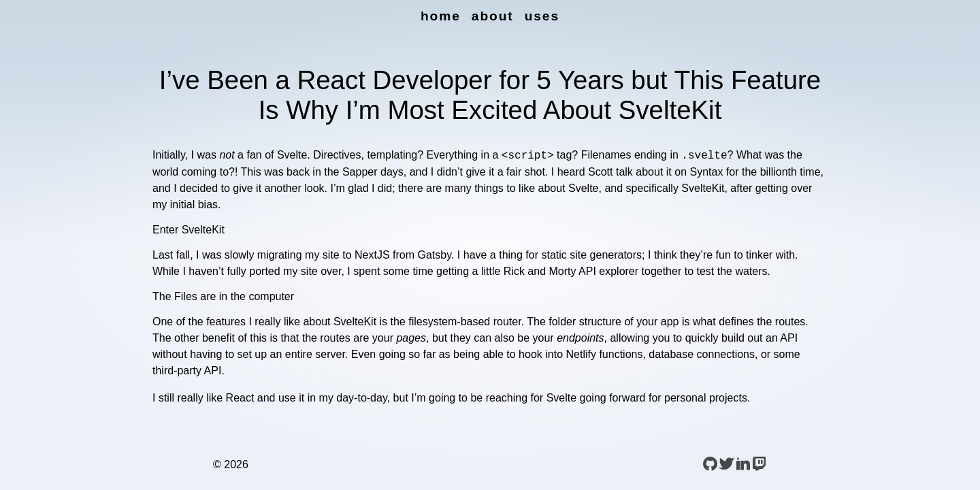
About (493, 16)
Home (441, 16)
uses (542, 16)
